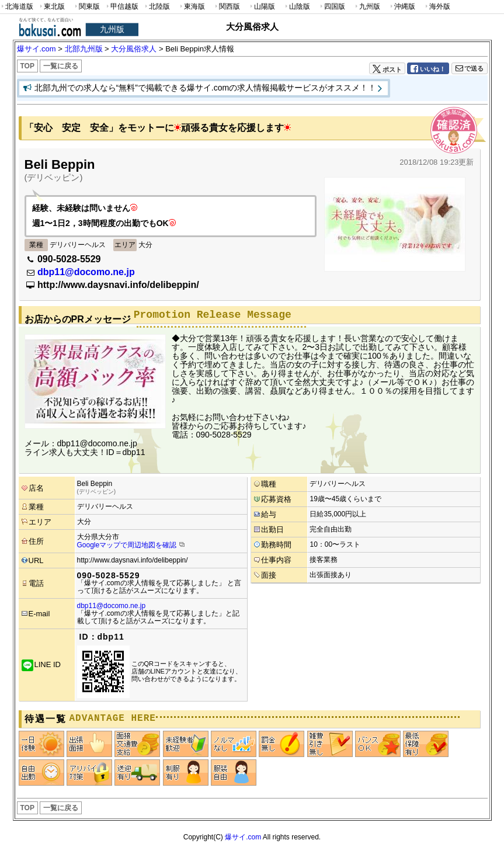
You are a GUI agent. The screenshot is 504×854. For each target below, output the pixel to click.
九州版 (367, 7)
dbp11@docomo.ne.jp (86, 272)
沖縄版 (402, 7)
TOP (27, 66)
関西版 (227, 7)
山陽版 (262, 7)
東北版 (51, 7)
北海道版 (17, 7)
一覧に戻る (61, 66)
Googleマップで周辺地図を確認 (127, 545)
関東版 (86, 7)
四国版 (332, 7)
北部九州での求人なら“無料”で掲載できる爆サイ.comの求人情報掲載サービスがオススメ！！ (206, 88)
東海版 (192, 7)
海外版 (437, 7)
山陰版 (297, 7)
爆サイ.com (243, 837)
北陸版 (157, 7)
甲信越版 (122, 7)
